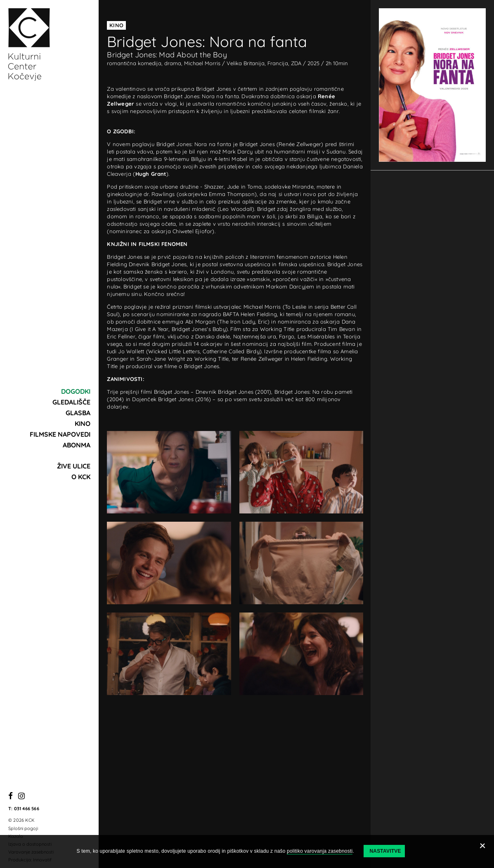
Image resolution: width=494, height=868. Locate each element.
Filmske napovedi (60, 434)
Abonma (77, 445)
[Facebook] (11, 796)
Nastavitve (385, 851)
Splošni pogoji (23, 828)
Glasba (78, 413)
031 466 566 (27, 809)
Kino (83, 423)
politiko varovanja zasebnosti (320, 851)
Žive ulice (74, 466)
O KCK (81, 477)
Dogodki (76, 391)
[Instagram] (21, 796)
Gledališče (71, 402)
